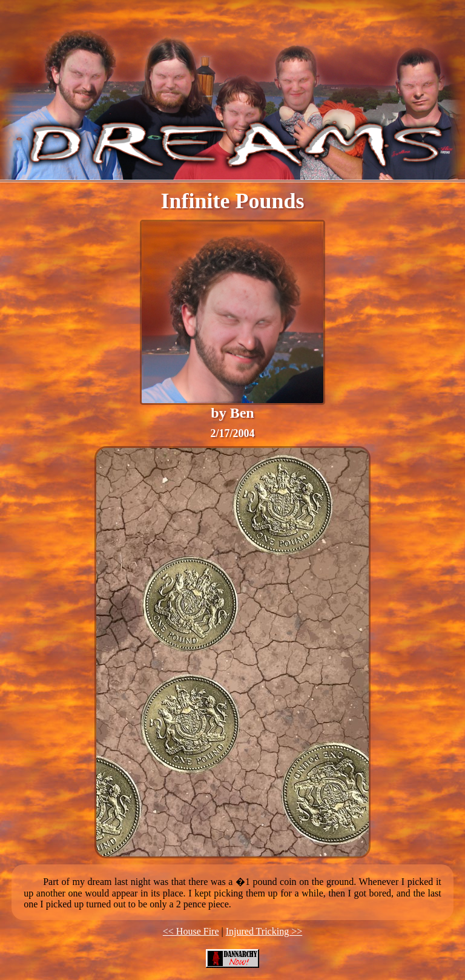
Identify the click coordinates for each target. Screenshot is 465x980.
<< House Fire (191, 931)
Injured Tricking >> (264, 931)
